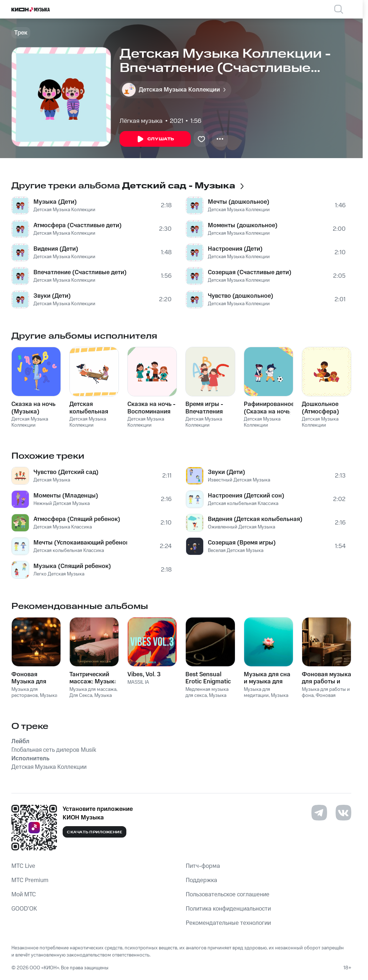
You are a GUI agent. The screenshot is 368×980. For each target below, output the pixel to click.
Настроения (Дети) (235, 249)
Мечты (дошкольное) (239, 202)
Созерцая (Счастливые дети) (250, 272)
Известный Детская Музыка (239, 480)
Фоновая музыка (319, 698)
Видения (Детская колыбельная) (255, 519)
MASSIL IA (138, 682)
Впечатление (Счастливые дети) (80, 272)
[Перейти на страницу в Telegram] (319, 813)
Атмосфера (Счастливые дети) (78, 225)
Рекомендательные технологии (228, 923)
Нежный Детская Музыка (62, 504)
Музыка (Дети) (55, 202)
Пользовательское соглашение (228, 895)
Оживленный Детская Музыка (241, 527)
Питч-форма (203, 866)
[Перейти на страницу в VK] (343, 813)
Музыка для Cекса (206, 698)
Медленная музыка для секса (207, 692)
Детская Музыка (52, 480)
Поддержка (201, 880)
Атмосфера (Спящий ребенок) (77, 519)
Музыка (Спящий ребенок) (72, 566)
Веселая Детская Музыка (236, 551)
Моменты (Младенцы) (66, 496)
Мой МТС (24, 895)
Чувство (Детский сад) (66, 472)
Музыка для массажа (93, 689)
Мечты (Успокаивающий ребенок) (80, 543)
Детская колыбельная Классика (69, 551)
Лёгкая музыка (141, 121)
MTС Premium (30, 880)
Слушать (155, 139)
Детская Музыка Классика (63, 527)
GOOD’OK (24, 909)
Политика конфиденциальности (228, 909)
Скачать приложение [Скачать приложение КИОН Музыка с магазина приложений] (94, 832)
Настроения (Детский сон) (246, 496)
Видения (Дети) (56, 249)
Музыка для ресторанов (25, 692)
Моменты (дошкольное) (243, 225)
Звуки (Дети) (52, 296)
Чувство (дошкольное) (241, 296)
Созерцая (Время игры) (242, 543)
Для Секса (81, 695)
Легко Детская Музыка (59, 574)
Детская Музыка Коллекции (64, 210)
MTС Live (23, 866)
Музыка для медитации (257, 692)
